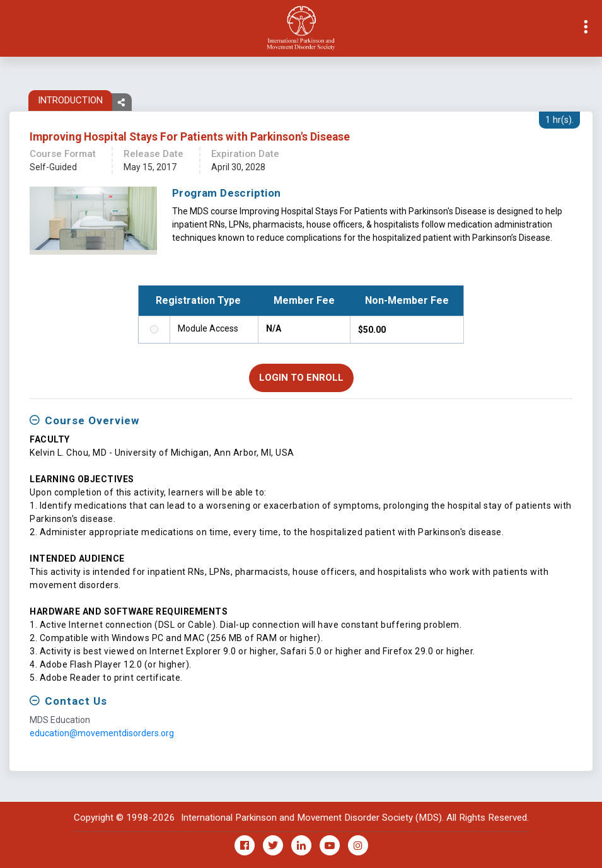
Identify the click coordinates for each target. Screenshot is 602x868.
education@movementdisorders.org (102, 733)
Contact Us (76, 701)
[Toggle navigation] (10, 28)
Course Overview (92, 420)
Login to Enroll (301, 378)
